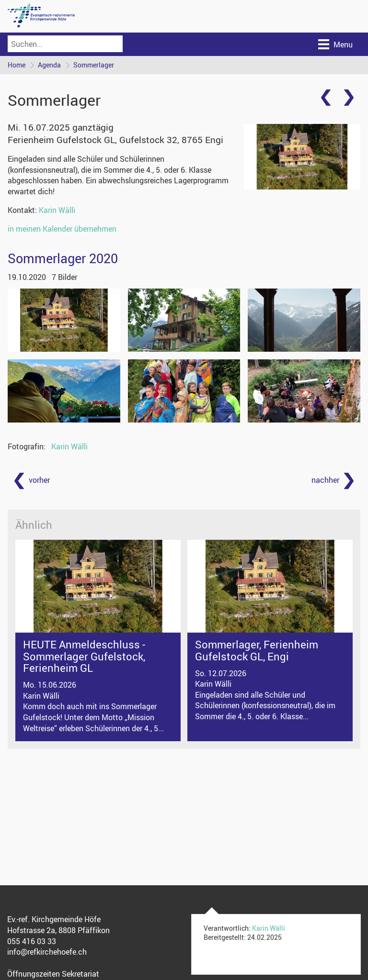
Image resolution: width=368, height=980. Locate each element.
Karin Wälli (57, 210)
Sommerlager (94, 65)
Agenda (49, 65)
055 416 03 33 (32, 941)
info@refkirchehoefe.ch (47, 952)
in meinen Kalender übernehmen (62, 229)
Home (17, 65)
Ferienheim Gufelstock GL (115, 140)
